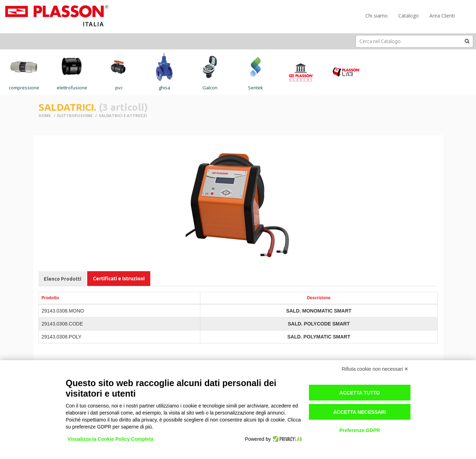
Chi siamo (377, 16)
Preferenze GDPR (360, 430)
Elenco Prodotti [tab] (63, 279)
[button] (467, 41)
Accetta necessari (360, 412)
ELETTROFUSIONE (75, 115)
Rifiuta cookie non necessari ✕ (375, 369)
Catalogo (409, 16)
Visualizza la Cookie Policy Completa (111, 439)
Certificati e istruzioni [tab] (119, 279)
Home (45, 115)
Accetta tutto (360, 393)
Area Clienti (442, 16)
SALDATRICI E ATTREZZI (123, 115)
